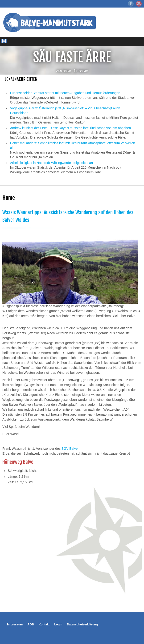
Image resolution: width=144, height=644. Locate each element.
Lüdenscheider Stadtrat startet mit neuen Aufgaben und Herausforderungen (65, 93)
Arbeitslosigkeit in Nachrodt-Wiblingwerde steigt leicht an (51, 163)
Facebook (131, 4)
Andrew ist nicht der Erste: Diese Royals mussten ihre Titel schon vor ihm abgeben (70, 128)
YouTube (139, 4)
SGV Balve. (70, 449)
